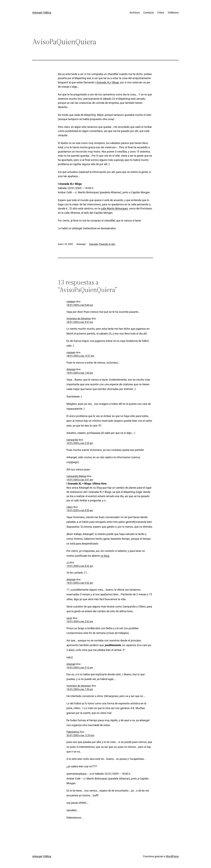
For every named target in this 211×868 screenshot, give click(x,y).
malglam (71, 302)
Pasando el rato (107, 244)
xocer (69, 618)
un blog (105, 556)
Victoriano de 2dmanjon (79, 319)
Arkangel (71, 369)
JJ (68, 562)
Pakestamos (73, 732)
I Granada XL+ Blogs (107, 82)
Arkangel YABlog (42, 13)
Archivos (135, 13)
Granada (93, 244)
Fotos (161, 13)
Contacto (149, 13)
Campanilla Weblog (76, 476)
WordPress (172, 856)
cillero (70, 507)
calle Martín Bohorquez (114, 208)
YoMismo (173, 13)
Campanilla (72, 440)
